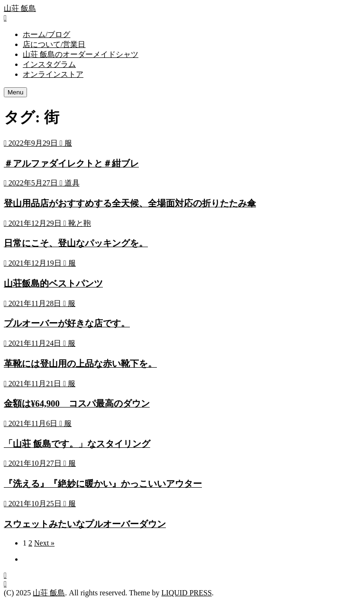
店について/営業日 (54, 44)
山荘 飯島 (20, 8)
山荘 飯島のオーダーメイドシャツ (81, 54)
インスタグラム (49, 64)
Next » (44, 543)
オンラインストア (53, 74)
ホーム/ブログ (46, 34)
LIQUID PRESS (187, 593)
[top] (5, 584)
